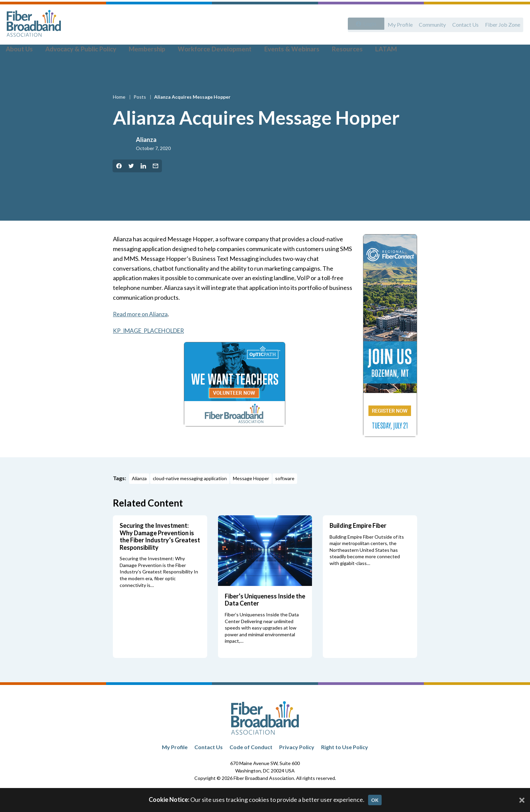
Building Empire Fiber (358, 543)
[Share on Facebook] (119, 183)
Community (428, 23)
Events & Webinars (276, 51)
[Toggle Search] (515, 51)
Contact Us (463, 23)
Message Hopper (251, 496)
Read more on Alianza (141, 331)
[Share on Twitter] (131, 183)
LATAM (362, 51)
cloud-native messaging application (190, 496)
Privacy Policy (297, 765)
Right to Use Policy (345, 765)
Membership (143, 51)
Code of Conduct (251, 765)
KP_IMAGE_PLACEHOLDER (151, 348)
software (285, 496)
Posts (140, 114)
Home (120, 114)
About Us (24, 51)
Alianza (146, 157)
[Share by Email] (155, 183)
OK (375, 800)
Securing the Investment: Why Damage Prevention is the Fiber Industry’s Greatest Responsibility (160, 554)
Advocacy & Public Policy (81, 51)
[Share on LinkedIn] (143, 183)
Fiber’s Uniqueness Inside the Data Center (265, 617)
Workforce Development (205, 51)
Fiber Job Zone (502, 23)
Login (367, 23)
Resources (327, 51)
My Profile (394, 23)
